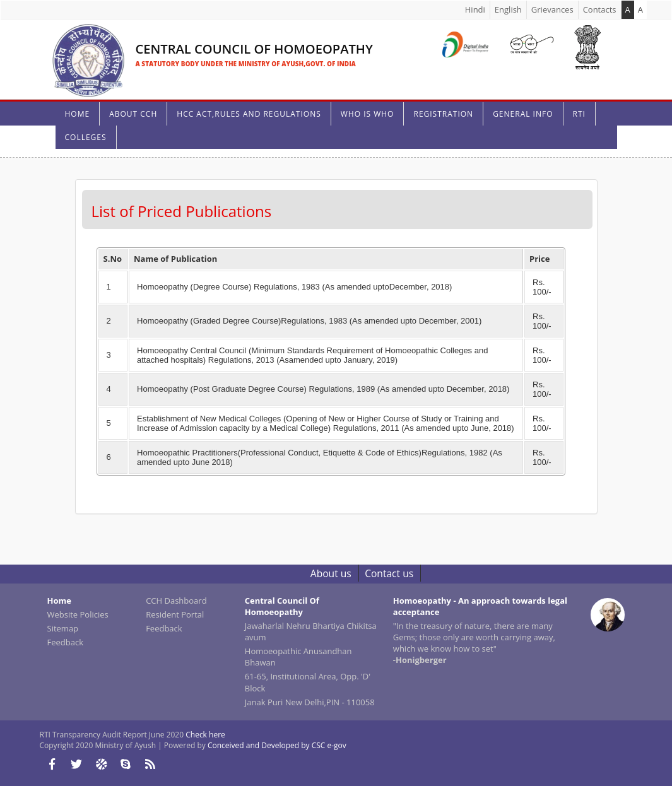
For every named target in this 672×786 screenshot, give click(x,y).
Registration (443, 114)
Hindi (475, 9)
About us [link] (331, 573)
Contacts (600, 9)
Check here (205, 735)
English (508, 9)
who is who (368, 114)
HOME (78, 114)
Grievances (552, 9)
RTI (579, 114)
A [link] (640, 9)
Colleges (86, 137)
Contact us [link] (389, 573)
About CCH (133, 114)
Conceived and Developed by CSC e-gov (277, 745)
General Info (523, 114)
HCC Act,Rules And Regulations (249, 114)
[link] (210, 45)
